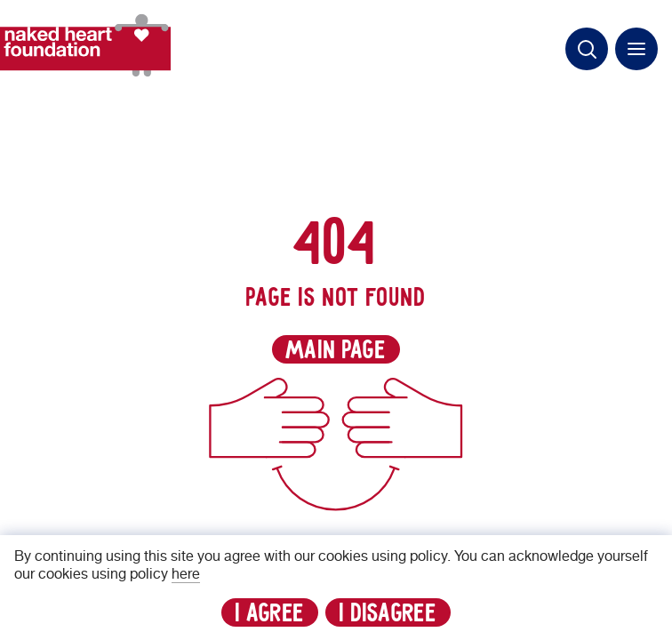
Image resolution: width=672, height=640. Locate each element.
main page (336, 350)
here (186, 574)
